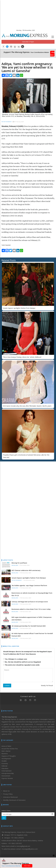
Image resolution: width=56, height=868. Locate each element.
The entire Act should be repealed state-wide (21, 665)
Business (5, 753)
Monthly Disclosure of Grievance (14, 800)
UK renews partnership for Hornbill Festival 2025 (29, 626)
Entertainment (7, 122)
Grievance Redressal (10, 797)
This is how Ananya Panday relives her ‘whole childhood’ (22, 357)
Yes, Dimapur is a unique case (15, 659)
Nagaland (15, 565)
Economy (5, 763)
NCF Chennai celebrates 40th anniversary (26, 570)
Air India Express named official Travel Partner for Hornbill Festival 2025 (32, 635)
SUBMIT (7, 685)
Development (6, 758)
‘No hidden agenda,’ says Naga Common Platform (29, 585)
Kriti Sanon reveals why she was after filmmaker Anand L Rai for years (27, 406)
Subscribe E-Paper (28, 42)
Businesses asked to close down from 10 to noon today (31, 609)
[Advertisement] (28, 14)
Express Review (7, 778)
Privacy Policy (8, 794)
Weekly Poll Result (47, 685)
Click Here (52, 54)
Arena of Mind (6, 746)
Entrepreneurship (8, 773)
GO (4, 818)
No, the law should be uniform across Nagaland (22, 662)
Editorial (4, 766)
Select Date (6, 811)
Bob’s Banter (6, 751)
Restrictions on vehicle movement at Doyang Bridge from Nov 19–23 (32, 594)
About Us (6, 791)
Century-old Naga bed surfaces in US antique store (30, 602)
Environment (6, 776)
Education (5, 768)
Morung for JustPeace (19, 563)
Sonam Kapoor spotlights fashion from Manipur (19, 308)
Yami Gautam (6, 245)
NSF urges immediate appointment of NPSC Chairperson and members (32, 619)
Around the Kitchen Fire (10, 749)
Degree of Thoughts (9, 756)
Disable (4, 761)
